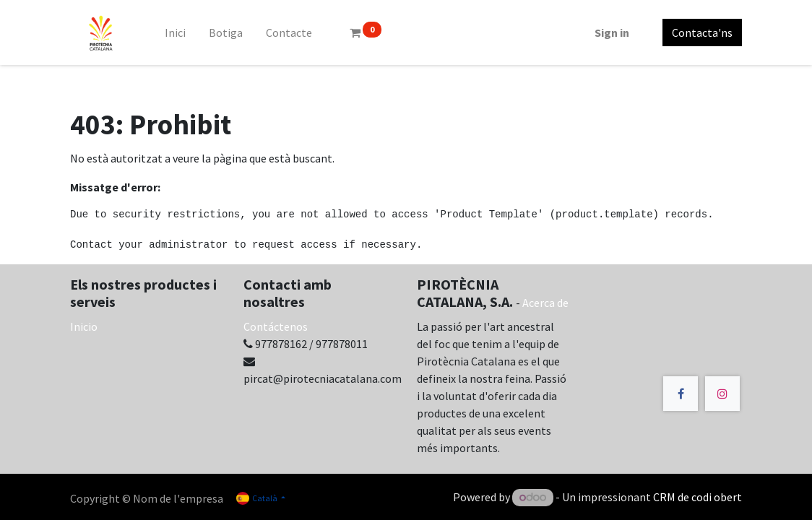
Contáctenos (276, 326)
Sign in (612, 32)
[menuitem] (175, 32)
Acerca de (545, 303)
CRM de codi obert (697, 497)
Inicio (84, 326)
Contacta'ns (702, 32)
